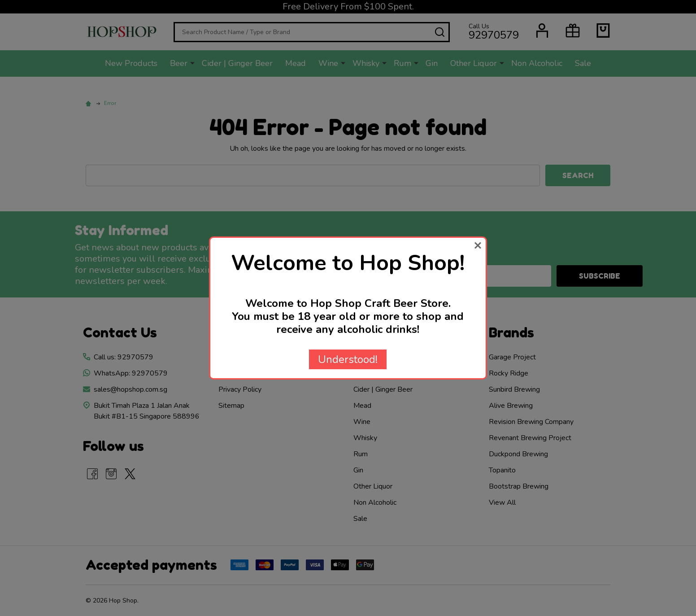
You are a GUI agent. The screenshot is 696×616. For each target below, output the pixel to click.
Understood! (348, 359)
